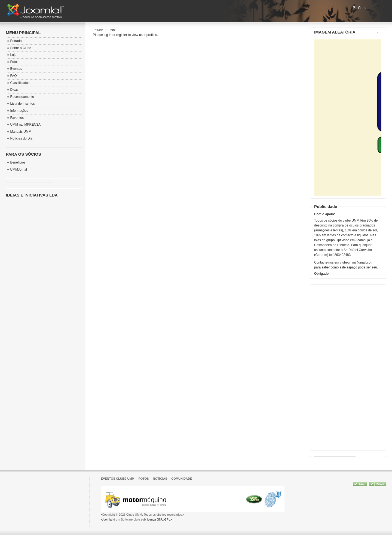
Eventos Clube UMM (118, 479)
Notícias (160, 479)
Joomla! (107, 519)
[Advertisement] (347, 366)
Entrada (98, 30)
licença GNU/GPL (158, 519)
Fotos (144, 479)
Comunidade (182, 479)
